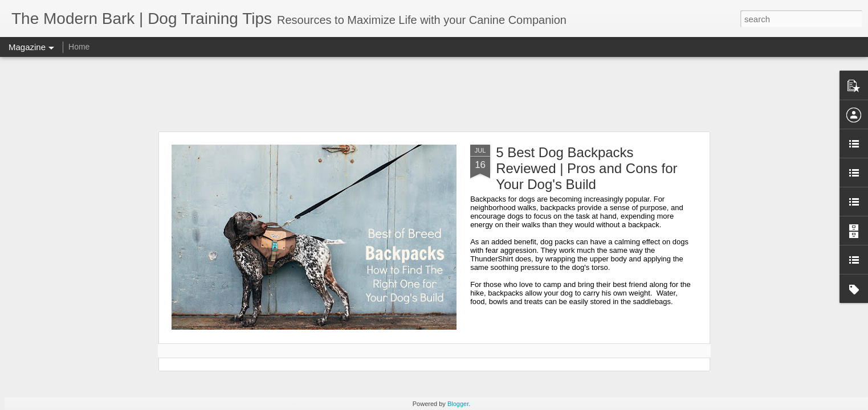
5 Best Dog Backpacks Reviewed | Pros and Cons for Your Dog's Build (586, 168)
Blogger (458, 404)
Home (79, 47)
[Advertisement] (434, 94)
